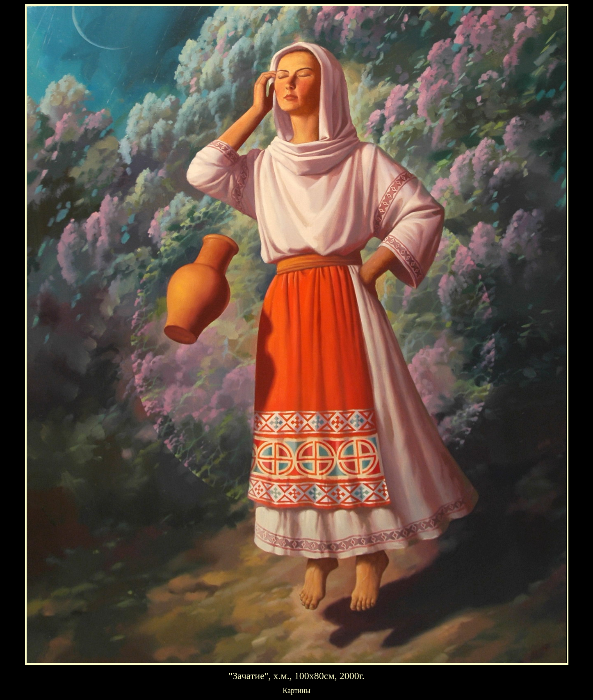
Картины (296, 691)
